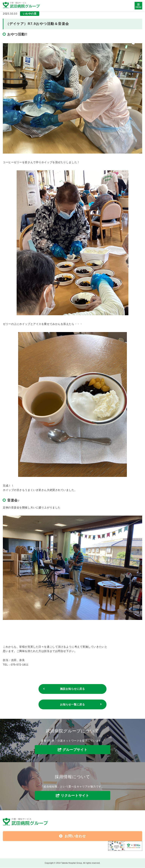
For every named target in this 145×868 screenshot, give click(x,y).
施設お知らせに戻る (72, 689)
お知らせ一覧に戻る (72, 704)
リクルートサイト (75, 796)
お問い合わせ (72, 836)
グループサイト (75, 750)
